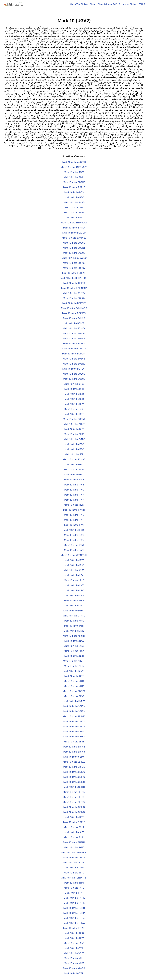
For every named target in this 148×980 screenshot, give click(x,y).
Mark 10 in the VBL (74, 948)
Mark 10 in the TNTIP (74, 913)
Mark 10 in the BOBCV (74, 243)
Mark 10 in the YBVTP (74, 968)
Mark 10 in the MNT (74, 626)
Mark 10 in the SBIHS (74, 737)
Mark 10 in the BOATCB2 (74, 238)
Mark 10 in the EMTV (74, 439)
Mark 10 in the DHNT (74, 424)
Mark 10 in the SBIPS (74, 777)
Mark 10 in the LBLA (74, 580)
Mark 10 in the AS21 (74, 172)
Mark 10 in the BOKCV (74, 298)
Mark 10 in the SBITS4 (74, 802)
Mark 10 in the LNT (74, 585)
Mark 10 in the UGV (74, 938)
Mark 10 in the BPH (74, 389)
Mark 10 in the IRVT (74, 525)
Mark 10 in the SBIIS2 (74, 747)
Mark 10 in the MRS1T (74, 636)
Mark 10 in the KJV (74, 565)
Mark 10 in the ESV (74, 444)
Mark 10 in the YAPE (74, 963)
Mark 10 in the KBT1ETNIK (74, 555)
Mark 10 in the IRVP (74, 520)
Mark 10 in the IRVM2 (74, 510)
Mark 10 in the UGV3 (74, 943)
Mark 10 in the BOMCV (74, 328)
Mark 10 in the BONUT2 (74, 349)
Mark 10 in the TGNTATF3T (74, 878)
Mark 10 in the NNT (74, 676)
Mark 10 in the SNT (74, 832)
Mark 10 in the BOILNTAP (74, 288)
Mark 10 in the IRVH (74, 495)
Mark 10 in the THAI (74, 883)
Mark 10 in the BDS (74, 192)
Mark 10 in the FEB (74, 454)
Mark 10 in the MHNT (74, 611)
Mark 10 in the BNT (74, 218)
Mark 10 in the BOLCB (74, 318)
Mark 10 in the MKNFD (74, 616)
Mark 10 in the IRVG (74, 490)
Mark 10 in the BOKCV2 (74, 303)
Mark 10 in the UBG (74, 933)
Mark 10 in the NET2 (74, 666)
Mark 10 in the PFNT (74, 696)
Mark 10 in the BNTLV (74, 228)
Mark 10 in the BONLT (74, 344)
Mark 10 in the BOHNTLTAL (74, 278)
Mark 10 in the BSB (74, 394)
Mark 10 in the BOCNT (74, 248)
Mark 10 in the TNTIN (74, 908)
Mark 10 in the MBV (74, 601)
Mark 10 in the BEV (74, 197)
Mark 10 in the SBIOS (74, 772)
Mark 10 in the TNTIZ (74, 918)
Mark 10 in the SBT (74, 817)
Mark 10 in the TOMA (74, 923)
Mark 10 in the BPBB (74, 384)
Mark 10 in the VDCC (74, 953)
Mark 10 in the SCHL (74, 827)
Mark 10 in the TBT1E (74, 858)
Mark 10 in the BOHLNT (74, 273)
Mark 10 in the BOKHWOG (74, 308)
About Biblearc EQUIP (134, 4)
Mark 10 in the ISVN (74, 540)
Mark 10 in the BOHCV (74, 268)
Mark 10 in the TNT (74, 893)
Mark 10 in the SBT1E (74, 822)
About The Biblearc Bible (82, 4)
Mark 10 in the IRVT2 (74, 530)
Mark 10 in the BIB (74, 208)
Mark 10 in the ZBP (74, 973)
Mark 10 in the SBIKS (74, 757)
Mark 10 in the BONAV (74, 334)
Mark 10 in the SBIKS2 (74, 762)
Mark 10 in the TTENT (74, 928)
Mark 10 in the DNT (74, 429)
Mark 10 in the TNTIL (74, 903)
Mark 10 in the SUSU (74, 837)
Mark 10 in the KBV (74, 560)
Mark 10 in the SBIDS (74, 727)
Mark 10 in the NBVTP (74, 661)
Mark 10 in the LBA (74, 575)
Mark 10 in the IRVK (74, 500)
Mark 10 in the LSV (74, 590)
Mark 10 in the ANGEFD (74, 162)
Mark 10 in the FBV (74, 449)
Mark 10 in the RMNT (74, 701)
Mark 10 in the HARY (74, 470)
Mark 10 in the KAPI (74, 550)
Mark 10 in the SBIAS (74, 706)
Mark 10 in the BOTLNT (74, 369)
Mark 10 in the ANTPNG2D (74, 167)
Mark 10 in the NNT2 (74, 681)
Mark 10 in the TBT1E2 (74, 863)
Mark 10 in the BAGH (74, 177)
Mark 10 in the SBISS (74, 782)
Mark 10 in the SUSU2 (74, 842)
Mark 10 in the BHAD (74, 202)
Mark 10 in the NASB (74, 646)
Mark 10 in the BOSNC (74, 364)
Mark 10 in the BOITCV (74, 293)
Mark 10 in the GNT (74, 465)
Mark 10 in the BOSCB (74, 359)
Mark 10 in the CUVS (74, 409)
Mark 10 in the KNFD (74, 570)
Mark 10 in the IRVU (74, 535)
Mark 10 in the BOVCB (74, 374)
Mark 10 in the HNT (74, 475)
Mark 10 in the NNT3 (74, 686)
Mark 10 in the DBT (74, 414)
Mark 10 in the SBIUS (74, 807)
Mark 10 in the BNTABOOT (74, 223)
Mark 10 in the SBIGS (74, 732)
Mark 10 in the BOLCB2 (74, 323)
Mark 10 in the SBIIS (74, 742)
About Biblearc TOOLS (109, 4)
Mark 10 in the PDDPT (74, 691)
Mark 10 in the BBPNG (74, 182)
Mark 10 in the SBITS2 (74, 792)
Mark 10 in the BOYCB (74, 379)
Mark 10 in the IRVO (74, 515)
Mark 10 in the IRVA (74, 480)
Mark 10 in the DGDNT (74, 419)
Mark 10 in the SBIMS (74, 767)
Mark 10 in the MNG (74, 621)
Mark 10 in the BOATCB (74, 233)
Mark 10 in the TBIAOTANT (74, 853)
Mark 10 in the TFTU (74, 873)
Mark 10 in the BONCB (74, 339)
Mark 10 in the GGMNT (74, 459)
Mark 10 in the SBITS (74, 787)
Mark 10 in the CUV (74, 404)
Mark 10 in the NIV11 (74, 671)
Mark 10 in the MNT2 (74, 631)
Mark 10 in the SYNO (74, 847)
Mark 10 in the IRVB (74, 485)
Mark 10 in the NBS (74, 656)
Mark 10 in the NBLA (74, 651)
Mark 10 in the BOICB (74, 283)
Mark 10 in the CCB (74, 399)
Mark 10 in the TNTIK (74, 898)
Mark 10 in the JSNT (74, 545)
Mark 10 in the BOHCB (74, 263)
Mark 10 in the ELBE (74, 434)
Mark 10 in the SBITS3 (74, 797)
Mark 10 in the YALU (74, 958)
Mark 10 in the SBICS (74, 722)
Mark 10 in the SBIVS (74, 812)
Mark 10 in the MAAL (74, 596)
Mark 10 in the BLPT (74, 213)
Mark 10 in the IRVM (74, 505)
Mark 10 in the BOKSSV (74, 313)
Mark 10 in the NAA (74, 641)
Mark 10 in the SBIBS (74, 711)
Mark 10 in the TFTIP (74, 868)
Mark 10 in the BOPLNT (74, 354)
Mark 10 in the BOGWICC (74, 258)
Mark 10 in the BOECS (74, 253)
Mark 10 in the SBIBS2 (74, 716)
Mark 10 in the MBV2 (74, 606)
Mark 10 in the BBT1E (74, 187)
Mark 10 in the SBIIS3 (74, 752)
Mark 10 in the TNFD (74, 888)
